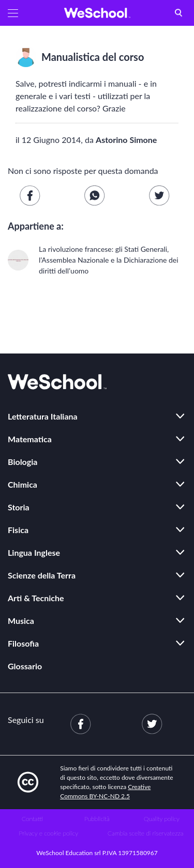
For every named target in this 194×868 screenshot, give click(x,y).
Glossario (25, 666)
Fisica (18, 530)
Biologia (23, 462)
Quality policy (162, 819)
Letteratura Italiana (43, 416)
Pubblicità (97, 819)
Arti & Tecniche (36, 598)
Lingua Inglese (34, 552)
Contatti (32, 819)
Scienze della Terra (42, 575)
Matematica (30, 439)
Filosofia (23, 643)
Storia (19, 507)
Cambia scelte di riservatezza (145, 833)
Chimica (23, 484)
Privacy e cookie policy (48, 833)
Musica (21, 621)
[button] (13, 13)
